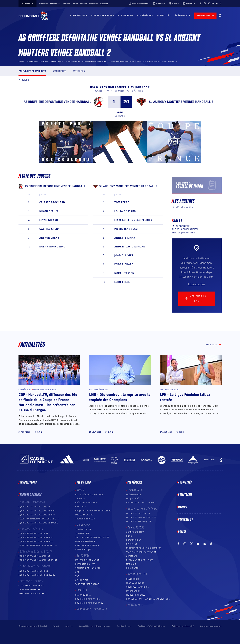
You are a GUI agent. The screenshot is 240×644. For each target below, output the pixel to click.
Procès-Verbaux (135, 583)
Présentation (134, 495)
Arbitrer (80, 499)
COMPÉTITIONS (134, 540)
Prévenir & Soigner (86, 503)
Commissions (136, 528)
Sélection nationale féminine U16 (38, 545)
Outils (75, 4)
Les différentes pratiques (90, 495)
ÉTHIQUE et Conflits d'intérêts (144, 548)
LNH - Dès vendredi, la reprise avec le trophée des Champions (120, 397)
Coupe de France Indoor (45, 390)
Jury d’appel (133, 568)
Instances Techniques (139, 521)
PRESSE (182, 532)
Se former (83, 556)
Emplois (84, 4)
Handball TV (186, 520)
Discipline (132, 544)
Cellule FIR (82, 580)
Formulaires (133, 591)
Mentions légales (124, 626)
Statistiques (59, 71)
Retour (24, 80)
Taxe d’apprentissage (87, 584)
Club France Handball (31, 586)
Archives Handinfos (138, 587)
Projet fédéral (135, 499)
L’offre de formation (87, 560)
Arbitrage (132, 556)
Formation (43, 4)
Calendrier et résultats (32, 71)
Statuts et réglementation (141, 552)
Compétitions (79, 16)
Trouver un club (85, 519)
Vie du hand (125, 16)
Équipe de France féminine (33, 533)
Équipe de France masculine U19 (37, 515)
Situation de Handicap (88, 568)
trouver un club (205, 16)
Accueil (21, 62)
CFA (77, 572)
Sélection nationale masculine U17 (39, 519)
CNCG (129, 536)
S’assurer (81, 507)
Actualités (164, 16)
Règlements (133, 579)
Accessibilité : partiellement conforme (95, 626)
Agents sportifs (135, 532)
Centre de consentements (211, 626)
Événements (182, 16)
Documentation (137, 574)
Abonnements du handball (142, 503)
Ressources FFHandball (92, 609)
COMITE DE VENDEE (73, 62)
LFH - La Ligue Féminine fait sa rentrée (185, 397)
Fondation (93, 4)
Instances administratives (141, 517)
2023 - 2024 (44, 62)
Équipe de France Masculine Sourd (38, 523)
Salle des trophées (29, 590)
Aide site (69, 626)
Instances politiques (138, 513)
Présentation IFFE (85, 564)
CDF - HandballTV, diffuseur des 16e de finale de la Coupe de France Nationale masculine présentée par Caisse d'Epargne (48, 402)
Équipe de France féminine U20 (36, 537)
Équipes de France (103, 16)
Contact (56, 626)
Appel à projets (84, 549)
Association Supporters (32, 594)
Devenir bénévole (85, 541)
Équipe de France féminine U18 (36, 541)
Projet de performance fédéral (93, 511)
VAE (77, 576)
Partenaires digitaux (87, 545)
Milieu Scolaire (84, 515)
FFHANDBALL (135, 490)
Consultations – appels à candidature (148, 599)
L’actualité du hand (99, 390)
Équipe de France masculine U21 (37, 511)
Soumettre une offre (88, 599)
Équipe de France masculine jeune (38, 560)
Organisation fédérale (143, 509)
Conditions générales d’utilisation (151, 626)
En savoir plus (197, 284)
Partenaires (55, 4)
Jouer (81, 490)
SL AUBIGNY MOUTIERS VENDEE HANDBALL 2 (181, 102)
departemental (57, 62)
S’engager (83, 525)
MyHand (183, 507)
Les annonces (83, 595)
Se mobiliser (82, 533)
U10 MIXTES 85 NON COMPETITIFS (94, 62)
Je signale (104, 4)
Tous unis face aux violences (92, 537)
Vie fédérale (145, 16)
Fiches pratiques (136, 595)
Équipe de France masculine (34, 507)
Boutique (66, 4)
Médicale (131, 564)
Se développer (83, 529)
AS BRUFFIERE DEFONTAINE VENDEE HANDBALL (57, 102)
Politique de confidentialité (183, 626)
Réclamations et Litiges (140, 560)
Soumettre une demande (89, 603)
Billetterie (185, 495)
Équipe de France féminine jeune (37, 575)
